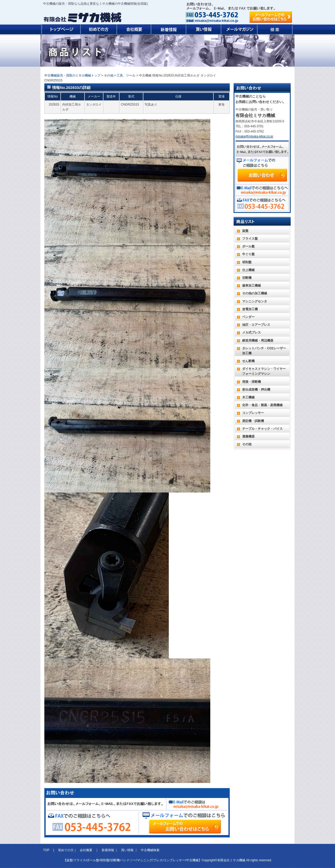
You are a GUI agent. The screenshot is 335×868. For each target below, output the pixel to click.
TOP (47, 850)
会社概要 (86, 850)
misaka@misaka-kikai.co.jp (216, 21)
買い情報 (127, 850)
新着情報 (108, 850)
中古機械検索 (150, 850)
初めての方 (66, 850)
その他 (109, 75)
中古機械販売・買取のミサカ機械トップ (72, 75)
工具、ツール (126, 75)
